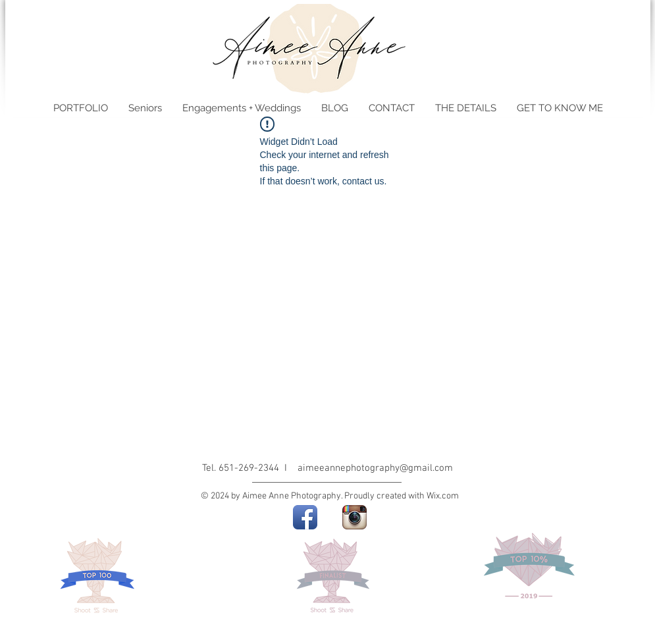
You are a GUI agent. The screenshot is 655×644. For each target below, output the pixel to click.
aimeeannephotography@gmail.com (375, 468)
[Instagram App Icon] (354, 517)
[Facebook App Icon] (305, 517)
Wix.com (443, 496)
